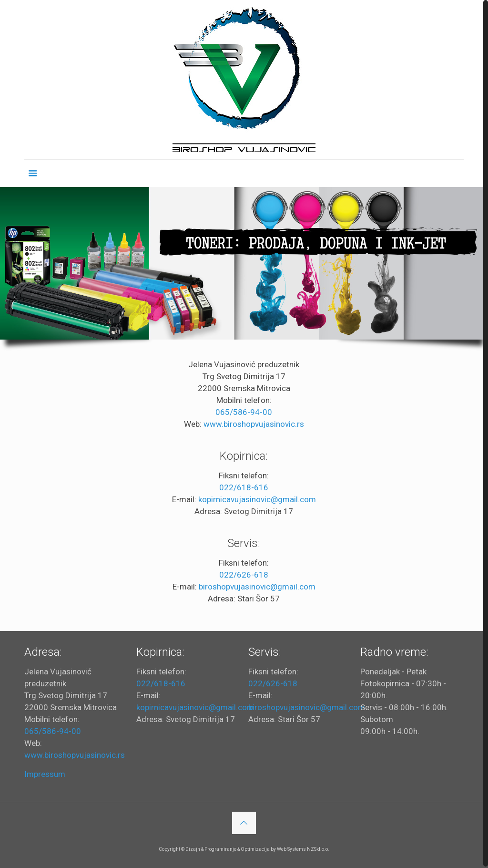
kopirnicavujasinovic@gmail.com (257, 498)
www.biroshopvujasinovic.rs (254, 423)
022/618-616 (244, 486)
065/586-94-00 (244, 411)
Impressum (45, 773)
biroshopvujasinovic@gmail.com (257, 585)
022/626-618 (244, 573)
